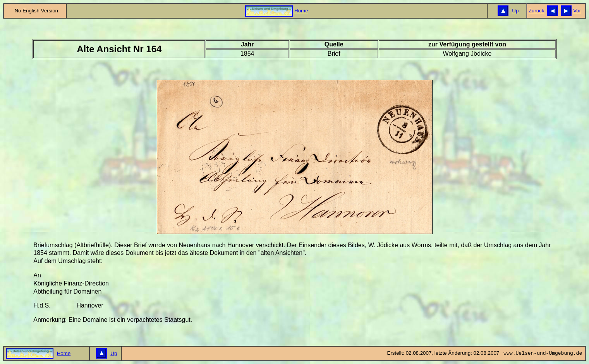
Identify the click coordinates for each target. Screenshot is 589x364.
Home (301, 11)
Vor (577, 11)
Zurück (537, 11)
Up (515, 11)
